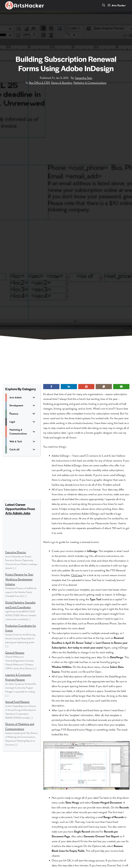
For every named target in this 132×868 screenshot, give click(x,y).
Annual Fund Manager (17, 702)
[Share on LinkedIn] (69, 387)
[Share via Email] (121, 387)
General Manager (15, 653)
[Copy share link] (104, 387)
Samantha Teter (84, 78)
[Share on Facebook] (51, 387)
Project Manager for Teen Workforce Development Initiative (19, 579)
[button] (104, 5)
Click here (77, 575)
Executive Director (16, 552)
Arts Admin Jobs (18, 513)
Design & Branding (62, 83)
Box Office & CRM (40, 83)
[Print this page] (86, 387)
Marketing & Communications (90, 83)
